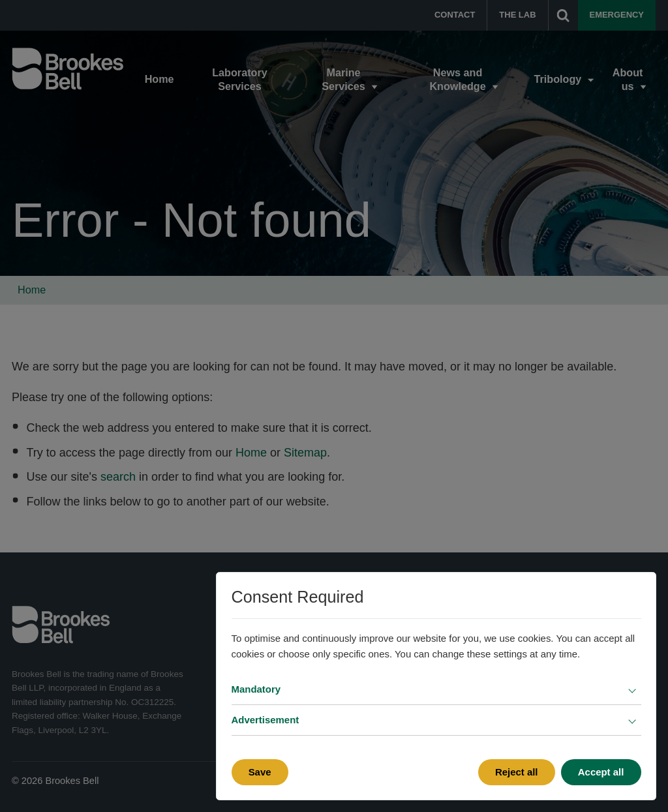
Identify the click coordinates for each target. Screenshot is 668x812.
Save (260, 772)
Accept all (601, 772)
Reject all (517, 772)
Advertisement (266, 720)
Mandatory (256, 689)
